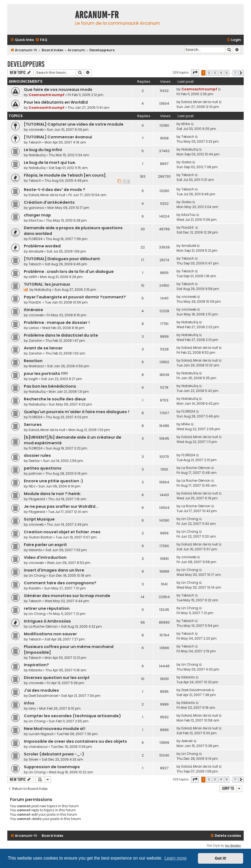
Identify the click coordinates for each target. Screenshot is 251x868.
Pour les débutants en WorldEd (56, 102)
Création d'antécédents (49, 202)
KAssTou (36, 220)
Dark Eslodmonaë (43, 696)
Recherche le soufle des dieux (55, 399)
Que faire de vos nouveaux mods (58, 90)
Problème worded (42, 246)
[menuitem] (41, 40)
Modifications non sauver (50, 634)
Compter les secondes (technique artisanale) (72, 716)
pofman (35, 473)
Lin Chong (190, 519)
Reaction (33, 361)
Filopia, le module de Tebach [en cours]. (65, 175)
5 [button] (227, 73)
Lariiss (34, 328)
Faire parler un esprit (45, 545)
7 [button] (235, 73)
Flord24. (188, 227)
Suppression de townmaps (52, 767)
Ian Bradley (233, 846)
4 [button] (221, 73)
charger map (37, 215)
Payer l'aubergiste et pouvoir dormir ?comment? (75, 297)
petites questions (43, 468)
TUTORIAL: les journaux (47, 284)
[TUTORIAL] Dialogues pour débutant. (62, 259)
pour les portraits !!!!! (46, 374)
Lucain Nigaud (41, 734)
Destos (34, 461)
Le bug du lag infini (43, 150)
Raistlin (35, 588)
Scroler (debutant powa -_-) (54, 754)
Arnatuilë (36, 251)
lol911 (33, 277)
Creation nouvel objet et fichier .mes (62, 532)
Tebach (35, 142)
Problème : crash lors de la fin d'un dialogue (69, 272)
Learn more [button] (175, 858)
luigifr (33, 379)
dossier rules (37, 455)
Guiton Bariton (41, 537)
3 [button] (215, 73)
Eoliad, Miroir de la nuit (200, 102)
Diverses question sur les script (57, 678)
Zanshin (35, 341)
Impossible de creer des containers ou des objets (75, 741)
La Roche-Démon (196, 468)
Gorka (186, 162)
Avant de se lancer (43, 348)
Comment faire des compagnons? (60, 583)
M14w (186, 124)
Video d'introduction (45, 557)
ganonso (36, 208)
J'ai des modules (41, 690)
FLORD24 (36, 239)
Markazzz (36, 366)
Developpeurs (26, 64)
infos (29, 703)
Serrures (33, 425)
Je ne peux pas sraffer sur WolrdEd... (61, 506)
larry (32, 708)
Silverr (34, 759)
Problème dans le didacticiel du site (61, 335)
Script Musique (39, 519)
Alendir (187, 741)
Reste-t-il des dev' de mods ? (55, 190)
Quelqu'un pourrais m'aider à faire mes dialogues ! (76, 412)
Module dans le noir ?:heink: (53, 494)
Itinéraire (33, 310)
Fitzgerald (37, 499)
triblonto (35, 550)
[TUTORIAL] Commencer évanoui (58, 137)
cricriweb (36, 130)
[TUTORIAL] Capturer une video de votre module (74, 124)
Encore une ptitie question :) (53, 481)
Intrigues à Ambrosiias (47, 621)
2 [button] (209, 73)
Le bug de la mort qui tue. (50, 162)
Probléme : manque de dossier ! (57, 323)
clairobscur (38, 747)
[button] (195, 73)
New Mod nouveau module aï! (55, 729)
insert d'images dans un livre (54, 570)
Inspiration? (36, 665)
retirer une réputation (47, 608)
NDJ (32, 486)
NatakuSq (37, 155)
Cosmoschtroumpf (47, 95)
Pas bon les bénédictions (50, 386)
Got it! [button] (221, 858)
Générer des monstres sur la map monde (67, 596)
